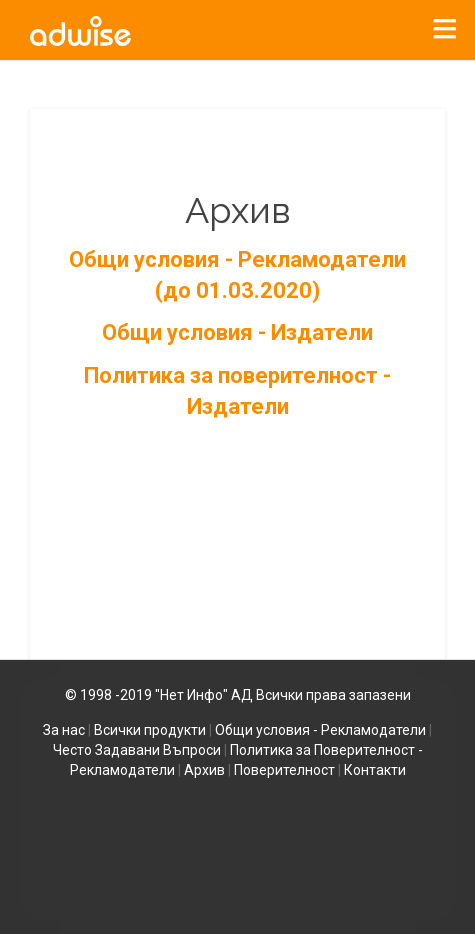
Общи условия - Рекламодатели (320, 730)
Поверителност (284, 770)
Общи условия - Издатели (237, 332)
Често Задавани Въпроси (137, 750)
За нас (64, 730)
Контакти (375, 770)
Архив (204, 770)
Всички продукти (150, 730)
